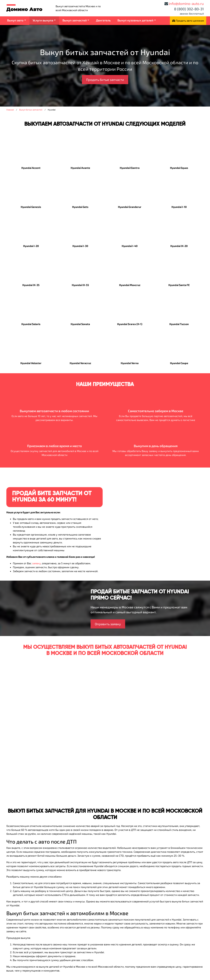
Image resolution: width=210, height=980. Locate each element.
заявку (36, 563)
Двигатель (103, 20)
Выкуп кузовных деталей (135, 20)
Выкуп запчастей (75, 20)
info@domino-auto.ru (186, 3)
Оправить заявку (108, 624)
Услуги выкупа (43, 20)
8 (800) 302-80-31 (189, 9)
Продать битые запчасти (105, 80)
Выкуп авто (15, 20)
